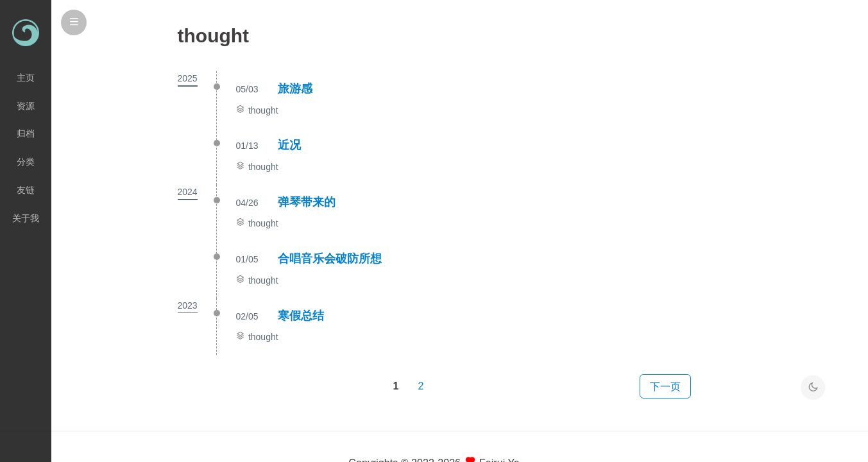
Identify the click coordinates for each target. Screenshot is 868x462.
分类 (26, 162)
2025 (188, 78)
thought (263, 110)
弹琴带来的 (307, 202)
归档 (26, 133)
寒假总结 (301, 316)
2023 (188, 305)
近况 (289, 145)
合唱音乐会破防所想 (330, 259)
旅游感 (295, 89)
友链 (26, 190)
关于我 (26, 218)
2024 (188, 192)
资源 (26, 106)
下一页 (665, 386)
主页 (26, 78)
